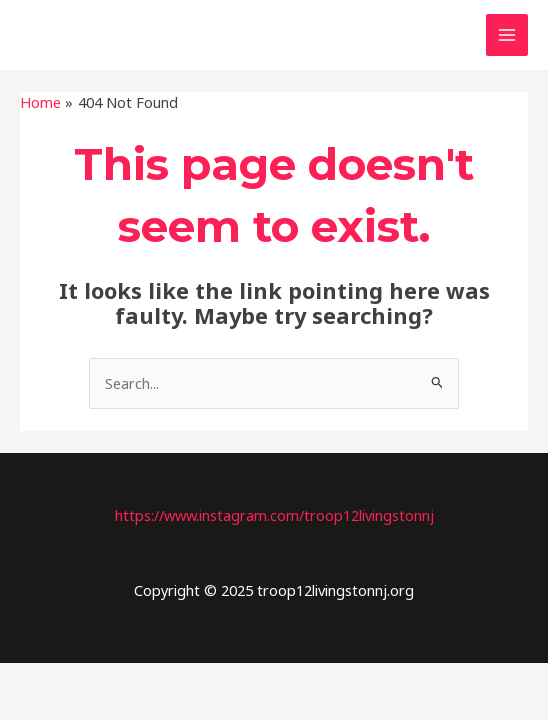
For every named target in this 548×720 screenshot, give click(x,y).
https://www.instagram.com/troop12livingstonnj (274, 515)
